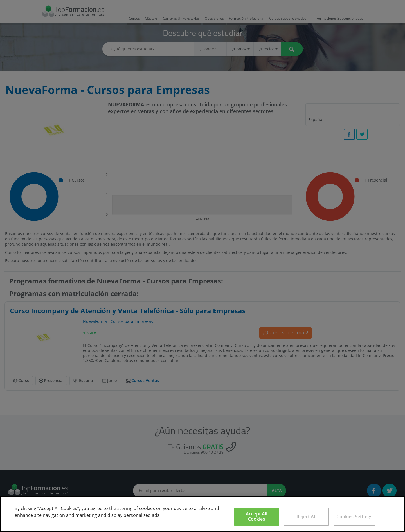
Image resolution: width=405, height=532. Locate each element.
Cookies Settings (354, 517)
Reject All (306, 517)
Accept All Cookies (257, 516)
